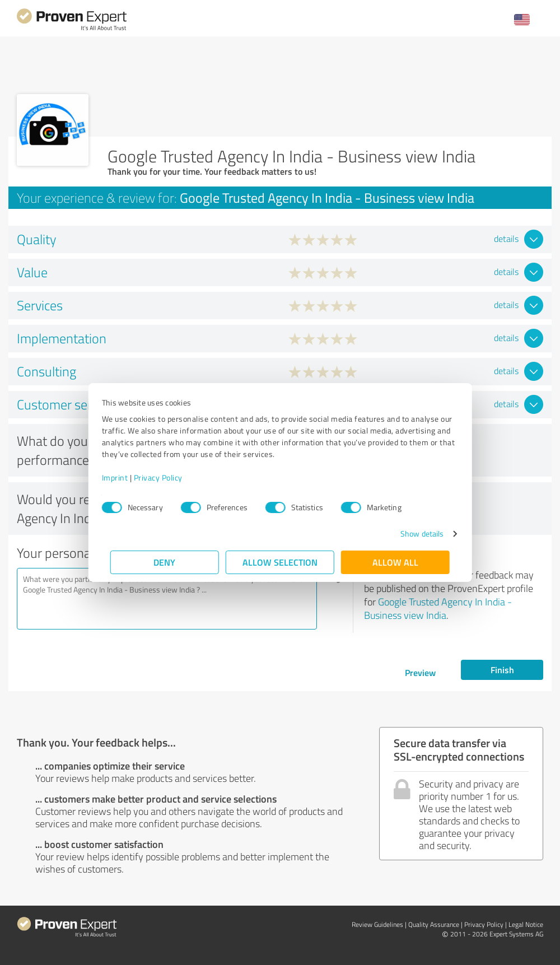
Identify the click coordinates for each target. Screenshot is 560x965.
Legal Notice (526, 924)
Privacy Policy (167, 477)
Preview (420, 672)
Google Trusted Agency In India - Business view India (438, 608)
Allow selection (280, 562)
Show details (414, 533)
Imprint (123, 477)
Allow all (395, 562)
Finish (502, 670)
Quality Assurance (434, 924)
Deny (165, 562)
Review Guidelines (377, 924)
